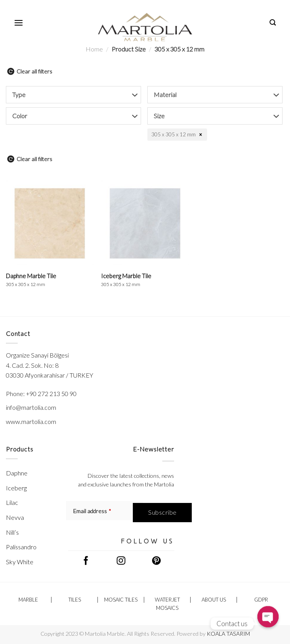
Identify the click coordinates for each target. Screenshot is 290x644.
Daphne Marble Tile (31, 280)
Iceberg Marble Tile (126, 280)
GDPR (261, 600)
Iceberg (16, 488)
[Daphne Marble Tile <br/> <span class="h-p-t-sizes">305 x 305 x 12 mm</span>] (50, 223)
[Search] (273, 23)
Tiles (75, 600)
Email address (92, 511)
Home (94, 49)
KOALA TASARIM (228, 634)
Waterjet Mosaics (167, 604)
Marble (28, 600)
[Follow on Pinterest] (156, 561)
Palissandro (21, 547)
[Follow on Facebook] (86, 561)
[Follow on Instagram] (121, 561)
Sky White (20, 562)
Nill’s (12, 532)
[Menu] (19, 23)
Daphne (17, 473)
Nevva (15, 517)
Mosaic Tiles (121, 600)
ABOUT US (214, 600)
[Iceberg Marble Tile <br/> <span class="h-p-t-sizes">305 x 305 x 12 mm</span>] (145, 223)
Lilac (12, 502)
